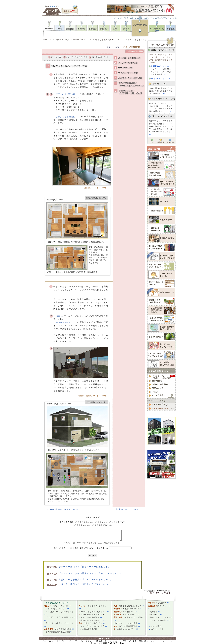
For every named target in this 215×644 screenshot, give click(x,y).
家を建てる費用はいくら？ (132, 606)
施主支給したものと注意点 (128, 623)
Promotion (156, 615)
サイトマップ (65, 641)
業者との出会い (131, 615)
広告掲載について (147, 641)
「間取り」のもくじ (61, 606)
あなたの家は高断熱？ (130, 626)
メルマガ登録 (156, 626)
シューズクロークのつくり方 (94, 626)
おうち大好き (163, 603)
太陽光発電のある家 (65, 629)
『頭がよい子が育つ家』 (65, 94)
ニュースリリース (165, 641)
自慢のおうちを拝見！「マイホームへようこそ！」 (86, 580)
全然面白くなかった (103, 525)
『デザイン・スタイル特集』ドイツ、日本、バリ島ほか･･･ (90, 573)
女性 (72, 548)
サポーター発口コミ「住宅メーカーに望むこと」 (84, 567)
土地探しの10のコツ (133, 609)
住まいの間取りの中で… (57, 609)
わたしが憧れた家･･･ (106, 40)
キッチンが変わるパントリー (94, 615)
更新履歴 (155, 612)
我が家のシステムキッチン (93, 620)
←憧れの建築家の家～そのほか (62, 509)
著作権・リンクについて (107, 641)
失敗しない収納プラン (95, 623)
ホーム (46, 40)
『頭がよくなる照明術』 (65, 117)
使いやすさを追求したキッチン (95, 612)
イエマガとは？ (49, 641)
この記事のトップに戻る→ (125, 509)
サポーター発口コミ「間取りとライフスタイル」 (84, 584)
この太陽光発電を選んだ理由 (59, 632)
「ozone (58, 316)
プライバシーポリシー (84, 641)
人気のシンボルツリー (128, 629)
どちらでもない (118, 522)
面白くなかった (83, 525)
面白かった (102, 522)
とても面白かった (86, 522)
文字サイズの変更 (129, 641)
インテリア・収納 (61, 40)
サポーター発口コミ (82, 40)
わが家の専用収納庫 (90, 629)
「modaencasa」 (62, 322)
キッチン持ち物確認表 (91, 617)
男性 (64, 548)
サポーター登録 (157, 629)
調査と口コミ (130, 612)
